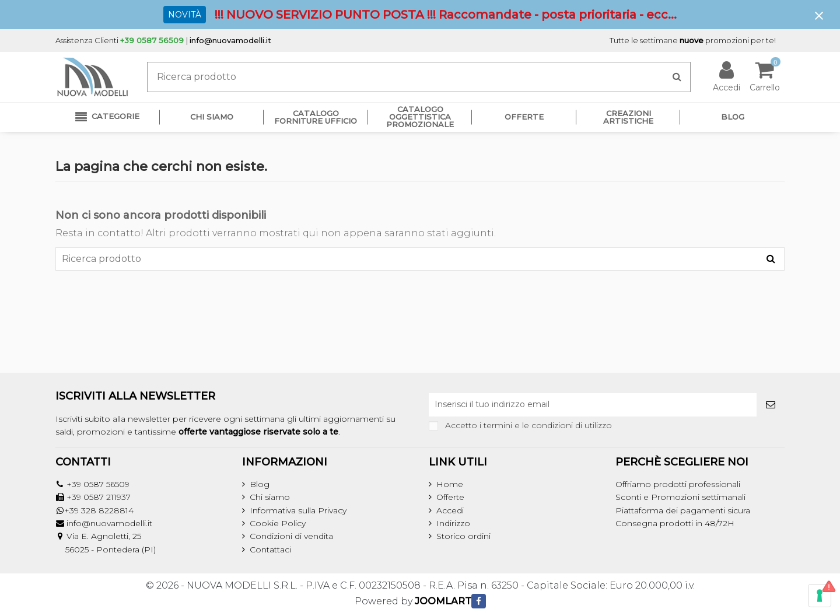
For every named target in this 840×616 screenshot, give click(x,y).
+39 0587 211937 (99, 497)
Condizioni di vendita (291, 536)
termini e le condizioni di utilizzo (548, 425)
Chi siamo (270, 497)
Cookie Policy (278, 523)
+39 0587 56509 (98, 484)
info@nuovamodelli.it (230, 40)
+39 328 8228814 (99, 510)
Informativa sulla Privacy (298, 510)
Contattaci (270, 549)
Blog (260, 484)
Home (450, 484)
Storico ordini (463, 536)
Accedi (450, 510)
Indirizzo (453, 523)
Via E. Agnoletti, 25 (104, 536)
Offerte (450, 497)
